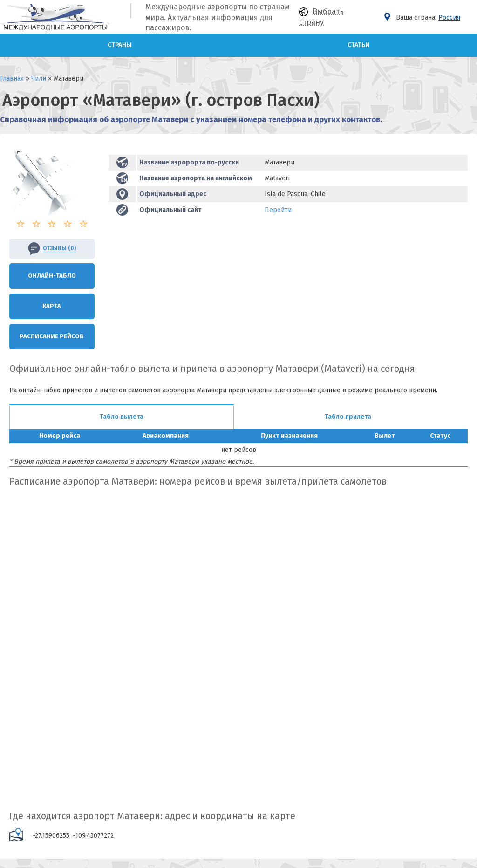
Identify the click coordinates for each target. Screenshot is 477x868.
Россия (449, 17)
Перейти (278, 210)
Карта (52, 306)
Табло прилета (348, 417)
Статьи (358, 45)
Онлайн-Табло (52, 276)
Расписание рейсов (52, 336)
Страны (120, 45)
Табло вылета (122, 417)
